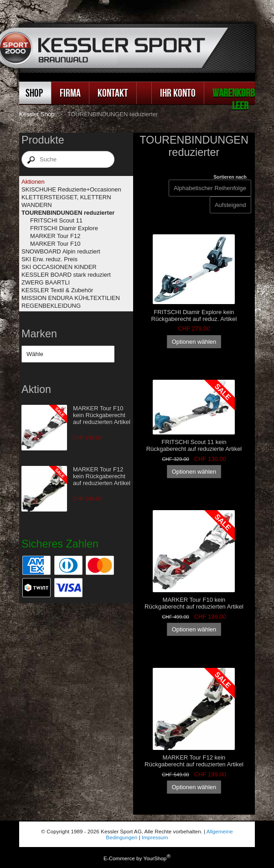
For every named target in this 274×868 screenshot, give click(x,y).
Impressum (155, 837)
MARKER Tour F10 (55, 244)
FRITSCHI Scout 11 (56, 220)
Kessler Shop (37, 114)
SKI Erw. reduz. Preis (49, 259)
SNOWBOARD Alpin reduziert (61, 251)
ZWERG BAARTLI (46, 282)
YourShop (155, 858)
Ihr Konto (178, 93)
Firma (70, 93)
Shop (34, 93)
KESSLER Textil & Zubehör (57, 290)
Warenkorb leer (234, 99)
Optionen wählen (194, 342)
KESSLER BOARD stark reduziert (66, 275)
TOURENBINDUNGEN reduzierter (68, 213)
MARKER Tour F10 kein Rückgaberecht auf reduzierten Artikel (102, 415)
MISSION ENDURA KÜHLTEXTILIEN (71, 298)
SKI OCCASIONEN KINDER (59, 267)
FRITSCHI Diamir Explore (64, 228)
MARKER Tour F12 (55, 236)
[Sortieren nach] (230, 205)
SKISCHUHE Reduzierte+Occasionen (71, 189)
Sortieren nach (230, 177)
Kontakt (113, 93)
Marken (39, 334)
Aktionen (33, 182)
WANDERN (37, 205)
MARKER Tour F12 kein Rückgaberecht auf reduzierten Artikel (102, 476)
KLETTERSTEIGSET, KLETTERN (66, 197)
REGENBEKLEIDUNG (51, 306)
